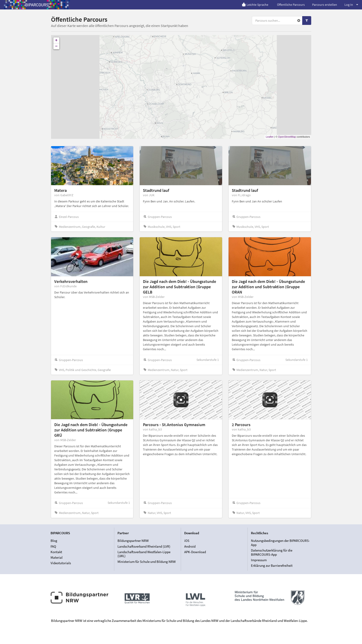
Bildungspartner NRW (133, 541)
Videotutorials (61, 563)
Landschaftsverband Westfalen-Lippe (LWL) (144, 554)
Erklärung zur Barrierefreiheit (272, 565)
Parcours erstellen (325, 5)
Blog (54, 541)
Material (57, 557)
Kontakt (56, 552)
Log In (351, 5)
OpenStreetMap (287, 137)
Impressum (259, 560)
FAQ (53, 546)
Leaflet (270, 137)
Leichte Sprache (255, 5)
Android (190, 546)
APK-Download (195, 552)
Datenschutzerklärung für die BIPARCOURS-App (272, 552)
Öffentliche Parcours (291, 5)
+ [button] (56, 40)
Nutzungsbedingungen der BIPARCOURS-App (280, 543)
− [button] (56, 46)
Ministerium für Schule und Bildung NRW (147, 562)
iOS (187, 541)
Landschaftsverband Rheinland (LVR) (144, 546)
